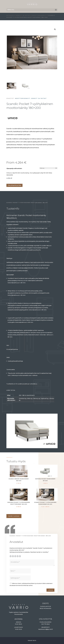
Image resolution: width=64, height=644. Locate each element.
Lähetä (50, 590)
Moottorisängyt (39, 15)
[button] (55, 29)
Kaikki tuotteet (14, 516)
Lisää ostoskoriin (7, 180)
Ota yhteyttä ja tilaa (14, 185)
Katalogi (10, 15)
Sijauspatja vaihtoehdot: (14, 168)
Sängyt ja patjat (23, 15)
